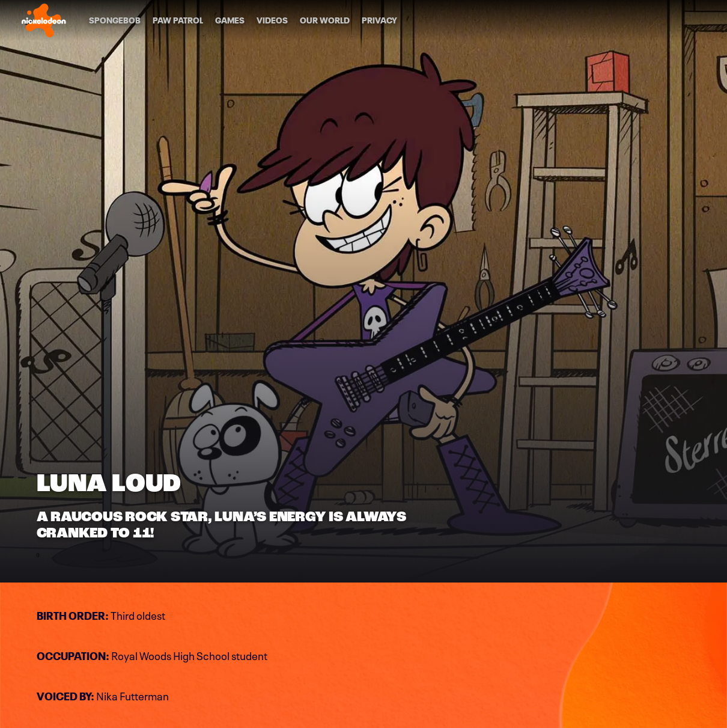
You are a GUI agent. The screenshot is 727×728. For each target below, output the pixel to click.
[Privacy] (379, 20)
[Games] (230, 20)
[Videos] (272, 20)
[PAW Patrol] (178, 20)
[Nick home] (44, 20)
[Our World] (325, 20)
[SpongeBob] (115, 20)
